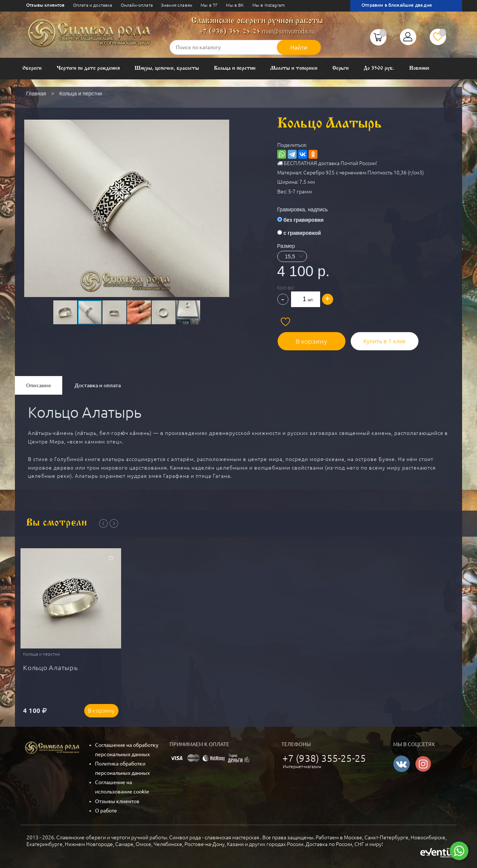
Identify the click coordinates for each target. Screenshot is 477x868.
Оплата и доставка (93, 5)
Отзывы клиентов (45, 5)
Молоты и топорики (294, 68)
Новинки (419, 68)
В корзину (311, 341)
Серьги (341, 68)
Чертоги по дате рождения (88, 68)
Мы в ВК (235, 5)
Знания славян (177, 5)
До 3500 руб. (379, 68)
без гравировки (303, 220)
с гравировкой (302, 233)
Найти (299, 47)
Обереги (32, 68)
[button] (126, 191)
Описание (39, 385)
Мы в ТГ (209, 5)
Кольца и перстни (235, 68)
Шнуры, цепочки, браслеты (167, 68)
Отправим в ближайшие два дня (397, 5)
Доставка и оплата (98, 385)
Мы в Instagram (268, 5)
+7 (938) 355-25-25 (230, 32)
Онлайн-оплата (137, 5)
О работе (106, 811)
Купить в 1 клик (383, 341)
